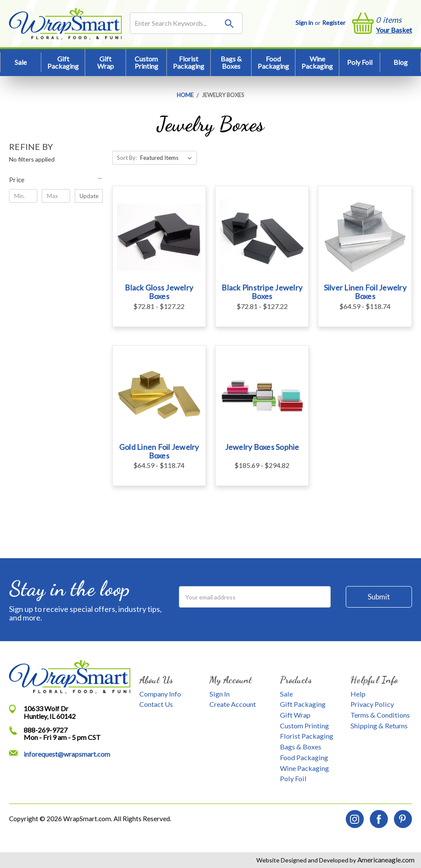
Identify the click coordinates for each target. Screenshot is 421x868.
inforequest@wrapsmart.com (67, 754)
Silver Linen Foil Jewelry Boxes (365, 292)
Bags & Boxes (231, 63)
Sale (21, 62)
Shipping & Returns (379, 726)
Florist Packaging (189, 63)
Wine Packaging (317, 63)
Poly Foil (360, 62)
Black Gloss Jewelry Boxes (159, 292)
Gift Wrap (106, 63)
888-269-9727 (46, 730)
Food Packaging (273, 63)
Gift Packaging (63, 63)
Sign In (220, 694)
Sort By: (127, 158)
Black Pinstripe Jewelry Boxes (262, 292)
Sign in (304, 23)
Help (358, 694)
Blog (401, 62)
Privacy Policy (372, 704)
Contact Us (156, 704)
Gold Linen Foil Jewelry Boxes (159, 451)
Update (89, 196)
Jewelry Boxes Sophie (262, 447)
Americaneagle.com (385, 860)
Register (334, 23)
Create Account (233, 704)
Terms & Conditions (380, 715)
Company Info (160, 694)
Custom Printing (146, 63)
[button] (56, 180)
